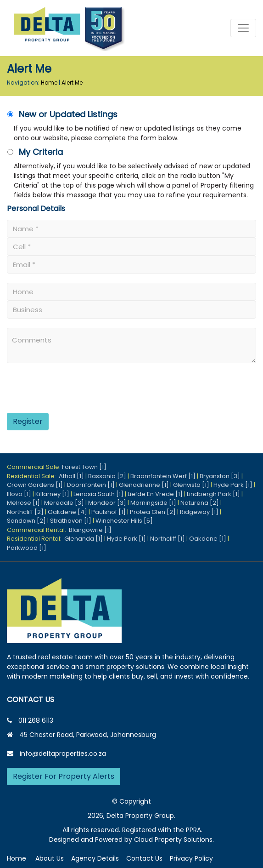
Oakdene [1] (208, 539)
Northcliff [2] (25, 512)
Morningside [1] (153, 503)
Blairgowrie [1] (90, 530)
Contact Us (144, 858)
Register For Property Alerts (64, 776)
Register (28, 421)
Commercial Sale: (34, 467)
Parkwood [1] (27, 548)
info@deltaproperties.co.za (63, 754)
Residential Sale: (33, 476)
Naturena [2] (200, 503)
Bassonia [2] (107, 476)
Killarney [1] (52, 494)
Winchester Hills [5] (124, 521)
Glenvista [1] (191, 485)
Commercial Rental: (38, 530)
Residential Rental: (36, 539)
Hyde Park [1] (233, 485)
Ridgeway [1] (199, 512)
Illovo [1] (19, 494)
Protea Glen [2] (153, 512)
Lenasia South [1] (98, 494)
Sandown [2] (26, 521)
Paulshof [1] (109, 512)
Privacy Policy (191, 858)
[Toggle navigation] (243, 28)
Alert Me (72, 83)
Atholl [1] (71, 476)
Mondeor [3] (107, 503)
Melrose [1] (23, 503)
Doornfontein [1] (91, 485)
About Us (50, 858)
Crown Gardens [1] (35, 485)
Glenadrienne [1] (144, 485)
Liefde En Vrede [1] (155, 494)
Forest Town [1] (84, 467)
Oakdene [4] (67, 512)
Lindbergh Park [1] (213, 494)
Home (49, 83)
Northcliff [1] (168, 539)
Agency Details (95, 858)
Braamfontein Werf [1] (163, 476)
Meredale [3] (64, 503)
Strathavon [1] (71, 521)
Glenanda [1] (84, 539)
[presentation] (63, 391)
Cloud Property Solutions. (174, 839)
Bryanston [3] (220, 476)
